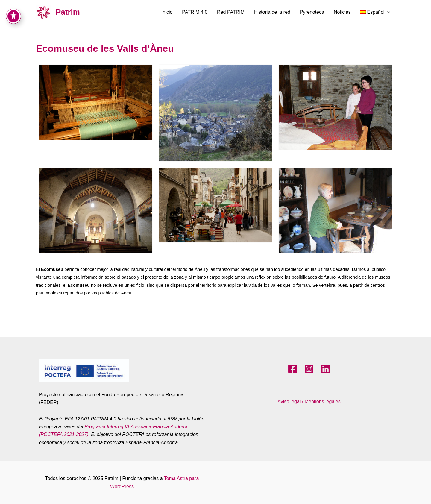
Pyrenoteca (312, 12)
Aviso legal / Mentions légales (309, 401)
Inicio (167, 12)
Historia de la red (272, 12)
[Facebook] (293, 369)
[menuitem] (375, 12)
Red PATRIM (231, 12)
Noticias (342, 12)
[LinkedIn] (325, 369)
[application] (387, 12)
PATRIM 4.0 (195, 12)
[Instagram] (309, 369)
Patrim (68, 12)
